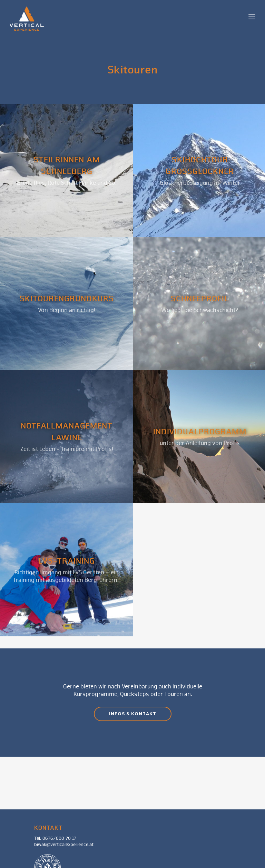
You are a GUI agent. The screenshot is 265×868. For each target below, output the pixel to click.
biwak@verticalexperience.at (64, 845)
